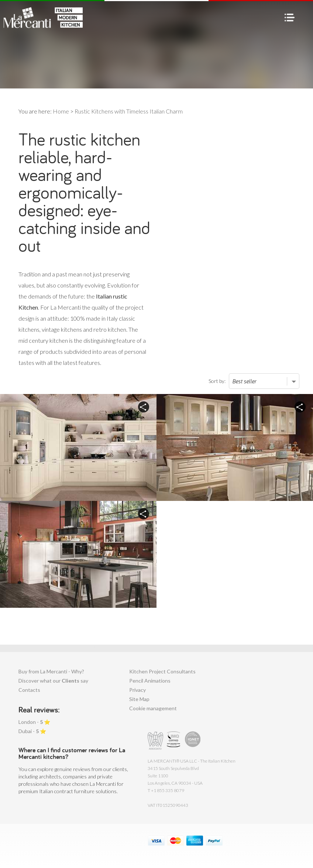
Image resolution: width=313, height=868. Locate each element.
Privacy (137, 690)
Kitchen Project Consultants (162, 671)
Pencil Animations (150, 681)
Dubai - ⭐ (32, 731)
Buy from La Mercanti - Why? (51, 671)
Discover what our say (53, 681)
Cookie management (153, 708)
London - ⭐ (34, 722)
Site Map (139, 699)
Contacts (29, 690)
